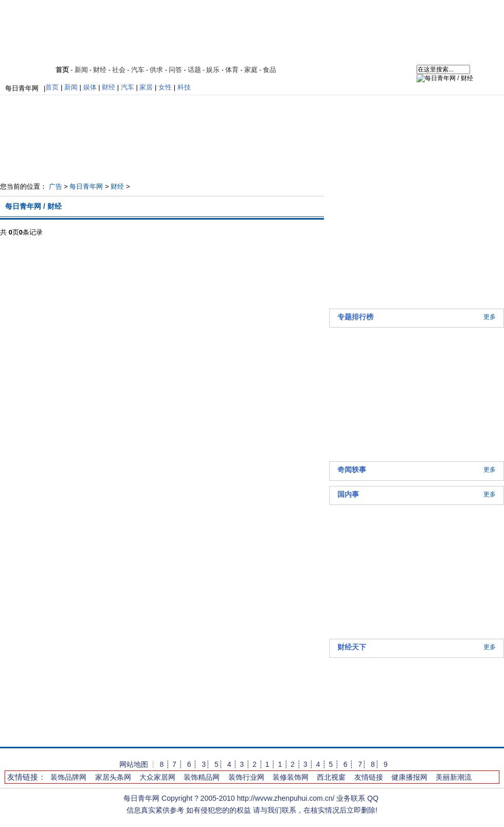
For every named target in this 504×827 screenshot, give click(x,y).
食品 (269, 70)
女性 (165, 87)
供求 (156, 70)
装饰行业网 (246, 777)
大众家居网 (157, 777)
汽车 (138, 70)
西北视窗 (331, 777)
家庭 (251, 70)
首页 (62, 70)
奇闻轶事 (352, 470)
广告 (56, 186)
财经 (100, 70)
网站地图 (134, 764)
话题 (194, 70)
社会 (119, 70)
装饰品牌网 (68, 777)
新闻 (81, 70)
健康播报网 (409, 777)
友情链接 (369, 777)
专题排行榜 (355, 317)
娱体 (90, 87)
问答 (175, 70)
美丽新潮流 (454, 777)
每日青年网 (22, 88)
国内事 (348, 494)
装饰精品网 (202, 777)
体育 (232, 70)
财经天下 (352, 647)
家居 (146, 87)
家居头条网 (113, 777)
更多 (490, 317)
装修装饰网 (291, 777)
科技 (184, 87)
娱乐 (213, 70)
